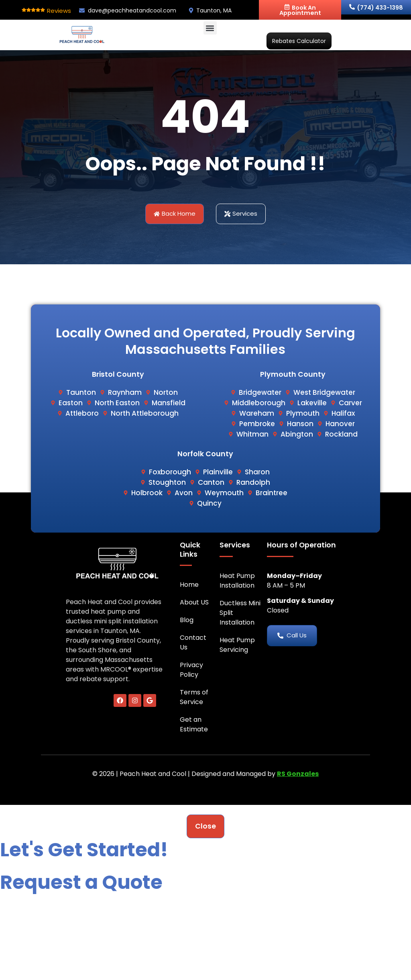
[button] (210, 28)
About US (194, 602)
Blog (187, 620)
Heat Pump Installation (237, 581)
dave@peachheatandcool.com (132, 10)
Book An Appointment (300, 10)
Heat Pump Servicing (237, 645)
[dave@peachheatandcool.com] (82, 10)
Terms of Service (194, 697)
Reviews (59, 11)
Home (189, 585)
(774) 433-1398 (376, 8)
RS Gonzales (298, 774)
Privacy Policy (191, 670)
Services (235, 545)
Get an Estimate (194, 724)
